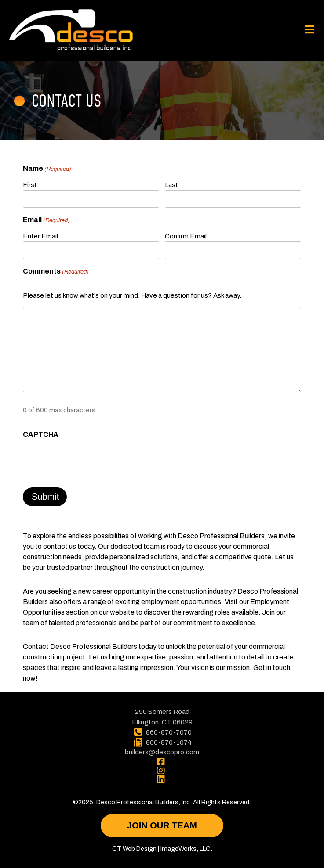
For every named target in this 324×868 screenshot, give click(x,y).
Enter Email (40, 236)
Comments (56, 272)
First (30, 185)
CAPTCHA (41, 434)
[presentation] (90, 461)
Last (171, 185)
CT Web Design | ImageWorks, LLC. (162, 849)
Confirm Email (186, 236)
